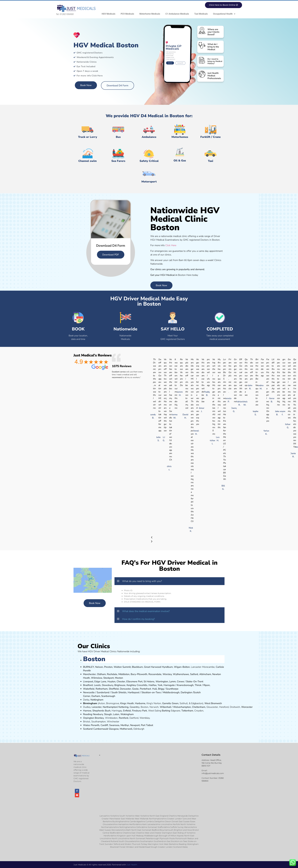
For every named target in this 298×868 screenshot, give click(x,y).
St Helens (149, 681)
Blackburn (137, 667)
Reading (88, 714)
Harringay (117, 711)
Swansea (114, 725)
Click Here (171, 245)
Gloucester (212, 707)
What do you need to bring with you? (142, 581)
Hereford (224, 707)
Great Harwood (153, 667)
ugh (191, 685)
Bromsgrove (113, 703)
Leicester (97, 707)
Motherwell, (126, 729)
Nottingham (97, 700)
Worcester (247, 707)
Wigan (178, 667)
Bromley (99, 718)
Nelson (99, 667)
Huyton (111, 681)
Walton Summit (122, 667)
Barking (166, 711)
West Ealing (155, 711)
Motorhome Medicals (150, 14)
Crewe (180, 681)
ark (145, 711)
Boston (144, 707)
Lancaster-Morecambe (203, 667)
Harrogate (169, 685)
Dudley (87, 707)
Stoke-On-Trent (195, 681)
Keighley (131, 685)
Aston (102, 703)
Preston (108, 667)
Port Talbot (147, 725)
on (122, 678)
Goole (135, 689)
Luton (116, 714)
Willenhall (165, 707)
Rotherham (102, 689)
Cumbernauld (101, 729)
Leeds (97, 685)
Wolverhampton (182, 707)
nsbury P (139, 711)
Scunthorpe (172, 689)
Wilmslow (97, 678)
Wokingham (127, 714)
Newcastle (89, 692)
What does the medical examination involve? (146, 611)
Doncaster (125, 689)
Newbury (98, 714)
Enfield (127, 711)
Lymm (172, 681)
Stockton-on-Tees (151, 692)
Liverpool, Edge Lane (95, 681)
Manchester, (90, 674)
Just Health (132, 865)
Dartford (134, 718)
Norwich (154, 707)
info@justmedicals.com (213, 773)
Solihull (184, 703)
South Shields (119, 692)
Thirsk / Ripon (202, 685)
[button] (169, 581)
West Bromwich (213, 703)
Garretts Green (170, 703)
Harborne (140, 703)
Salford (194, 674)
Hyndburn (167, 667)
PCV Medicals (127, 14)
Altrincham (205, 674)
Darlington (186, 692)
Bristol (87, 722)
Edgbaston (197, 703)
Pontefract (145, 689)
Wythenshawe (181, 674)
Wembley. (145, 718)
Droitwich (235, 707)
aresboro (184, 685)
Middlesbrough (171, 692)
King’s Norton (154, 703)
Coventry (135, 707)
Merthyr (125, 725)
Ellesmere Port (134, 681)
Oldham (101, 674)
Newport (135, 725)
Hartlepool (134, 692)
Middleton (124, 674)
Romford (124, 718)
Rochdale (112, 674)
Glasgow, (114, 729)
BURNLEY (89, 667)
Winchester (113, 722)
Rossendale (155, 674)
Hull (155, 689)
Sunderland (103, 692)
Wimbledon (111, 718)
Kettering (123, 707)
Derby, (86, 700)
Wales (87, 725)
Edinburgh (139, 729)
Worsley (167, 674)
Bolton (186, 667)
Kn (178, 685)
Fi (133, 711)
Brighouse (120, 685)
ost (119, 678)
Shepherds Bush (101, 711)
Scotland (88, 729)
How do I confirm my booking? (138, 619)
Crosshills (142, 685)
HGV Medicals (108, 14)
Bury (133, 674)
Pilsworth (142, 674)
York (160, 685)
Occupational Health (224, 14)
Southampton (99, 722)
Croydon (199, 711)
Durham (96, 696)
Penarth (95, 725)
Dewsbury (108, 685)
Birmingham (90, 703)
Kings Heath (127, 703)
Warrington (162, 681)
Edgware (175, 711)
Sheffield (114, 689)
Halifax (153, 685)
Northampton (110, 707)
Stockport (108, 678)
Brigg (161, 689)
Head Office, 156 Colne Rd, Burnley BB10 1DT (212, 763)
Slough (108, 714)
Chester (121, 681)
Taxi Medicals (201, 14)
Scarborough (108, 696)
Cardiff (104, 725)
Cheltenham (199, 707)
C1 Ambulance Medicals (177, 14)
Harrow (87, 711)
